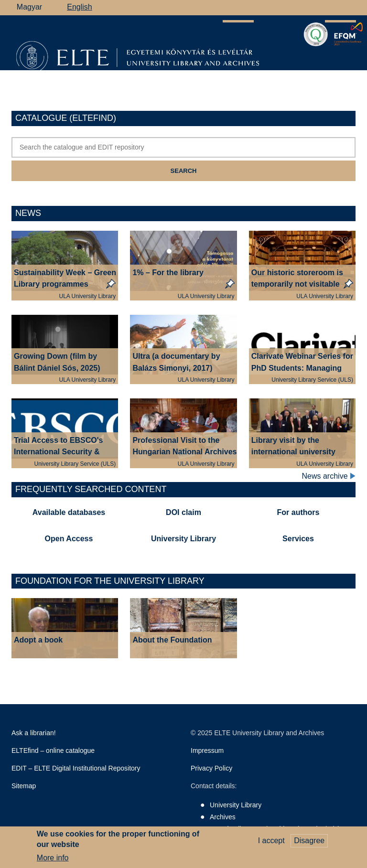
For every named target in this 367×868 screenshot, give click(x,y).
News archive (329, 476)
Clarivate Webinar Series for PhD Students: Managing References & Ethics (302, 368)
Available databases (69, 512)
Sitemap (24, 786)
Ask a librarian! (34, 733)
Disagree (309, 844)
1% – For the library (168, 273)
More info (53, 862)
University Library (183, 539)
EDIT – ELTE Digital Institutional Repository (76, 768)
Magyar (29, 7)
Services (298, 539)
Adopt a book (38, 640)
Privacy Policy (211, 768)
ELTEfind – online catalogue (53, 750)
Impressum (207, 750)
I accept (271, 844)
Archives (223, 817)
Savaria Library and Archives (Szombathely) (275, 829)
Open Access (69, 539)
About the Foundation (172, 640)
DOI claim (183, 512)
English (79, 7)
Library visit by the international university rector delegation (293, 452)
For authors (298, 512)
